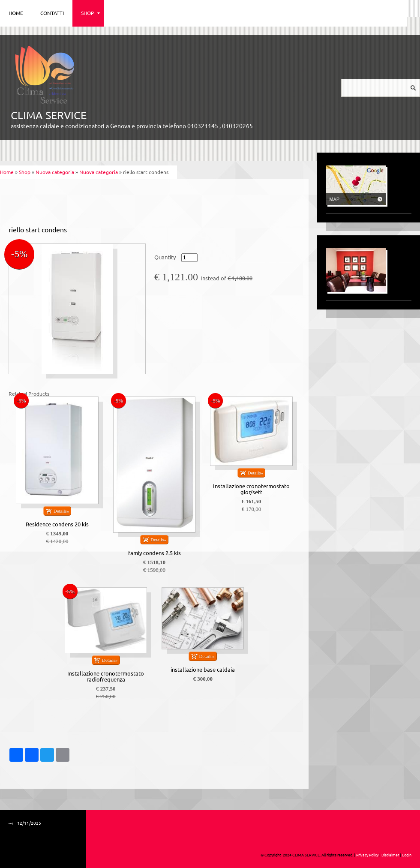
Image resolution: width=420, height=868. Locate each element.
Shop (90, 13)
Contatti (52, 13)
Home (16, 13)
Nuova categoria (55, 172)
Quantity (165, 257)
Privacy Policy (367, 855)
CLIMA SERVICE (49, 115)
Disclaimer (390, 855)
